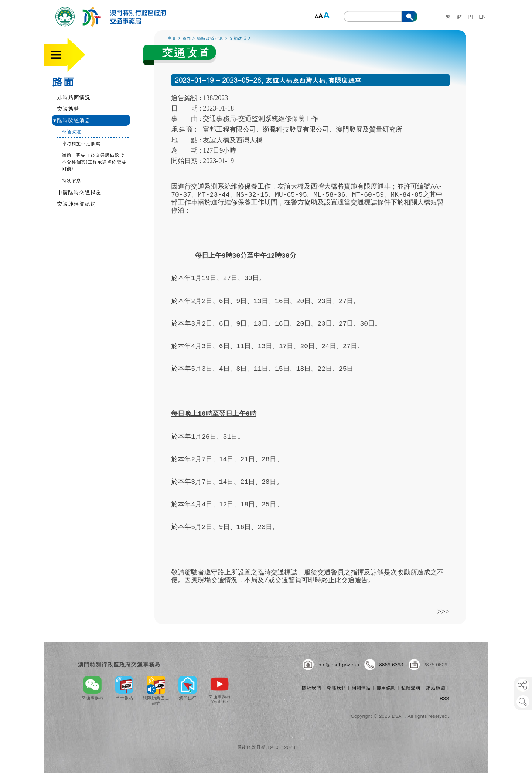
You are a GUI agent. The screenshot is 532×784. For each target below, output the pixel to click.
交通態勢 (68, 108)
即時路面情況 (74, 97)
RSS (444, 698)
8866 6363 (391, 664)
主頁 (172, 38)
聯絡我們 (336, 688)
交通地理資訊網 (76, 203)
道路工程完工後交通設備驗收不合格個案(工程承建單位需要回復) (94, 162)
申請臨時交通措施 (79, 192)
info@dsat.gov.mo (338, 664)
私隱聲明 (411, 688)
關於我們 (311, 688)
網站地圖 (436, 688)
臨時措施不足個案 (81, 143)
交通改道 (71, 131)
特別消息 (71, 180)
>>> (443, 611)
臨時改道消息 (72, 120)
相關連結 (361, 688)
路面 (63, 81)
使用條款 (386, 688)
